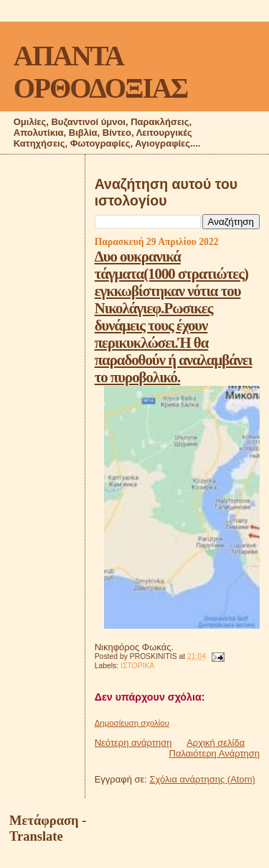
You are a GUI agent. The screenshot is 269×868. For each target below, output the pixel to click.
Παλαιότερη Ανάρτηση (214, 753)
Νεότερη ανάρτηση (133, 743)
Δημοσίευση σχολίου (132, 723)
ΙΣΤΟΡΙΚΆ (137, 666)
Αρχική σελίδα (216, 743)
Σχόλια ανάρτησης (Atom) (203, 779)
